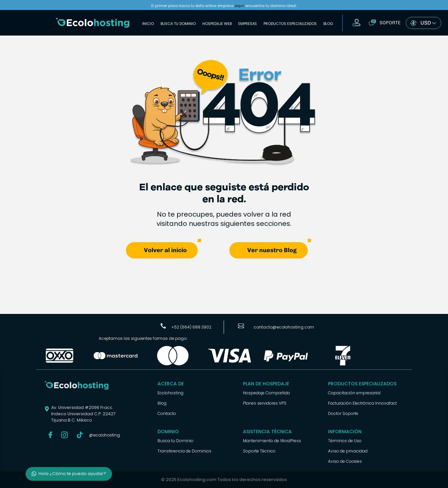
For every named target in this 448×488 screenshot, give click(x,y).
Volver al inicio (165, 250)
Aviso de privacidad (348, 451)
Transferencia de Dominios (184, 451)
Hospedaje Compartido (267, 392)
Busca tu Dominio (178, 24)
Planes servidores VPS (265, 403)
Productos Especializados (290, 24)
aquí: (239, 6)
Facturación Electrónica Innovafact (362, 403)
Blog (328, 24)
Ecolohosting (170, 392)
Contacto (167, 413)
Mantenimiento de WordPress (272, 440)
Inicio (148, 24)
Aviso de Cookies (345, 461)
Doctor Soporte (343, 413)
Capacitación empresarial (354, 392)
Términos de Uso (345, 440)
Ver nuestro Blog (272, 250)
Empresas (248, 24)
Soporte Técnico (259, 451)
